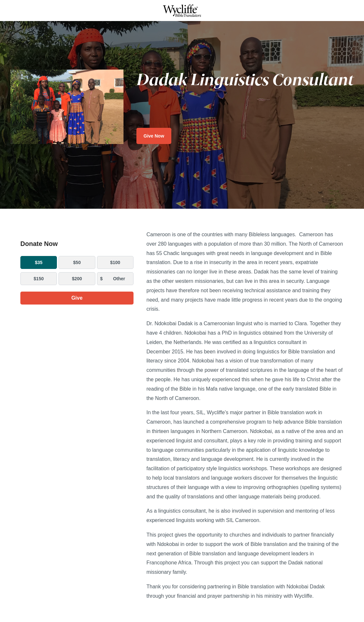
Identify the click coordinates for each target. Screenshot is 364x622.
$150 (39, 279)
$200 (77, 279)
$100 (115, 262)
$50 (77, 262)
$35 (39, 262)
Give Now (154, 136)
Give (77, 298)
